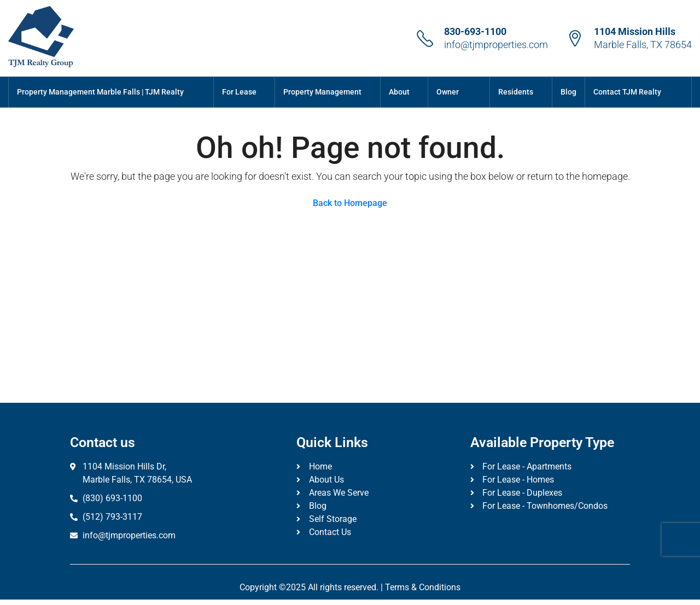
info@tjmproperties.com (496, 45)
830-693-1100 (475, 31)
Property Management (322, 92)
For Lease (239, 92)
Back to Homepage (350, 203)
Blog (568, 92)
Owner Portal (448, 107)
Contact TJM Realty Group (627, 107)
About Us (399, 107)
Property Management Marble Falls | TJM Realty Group (100, 107)
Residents (516, 92)
